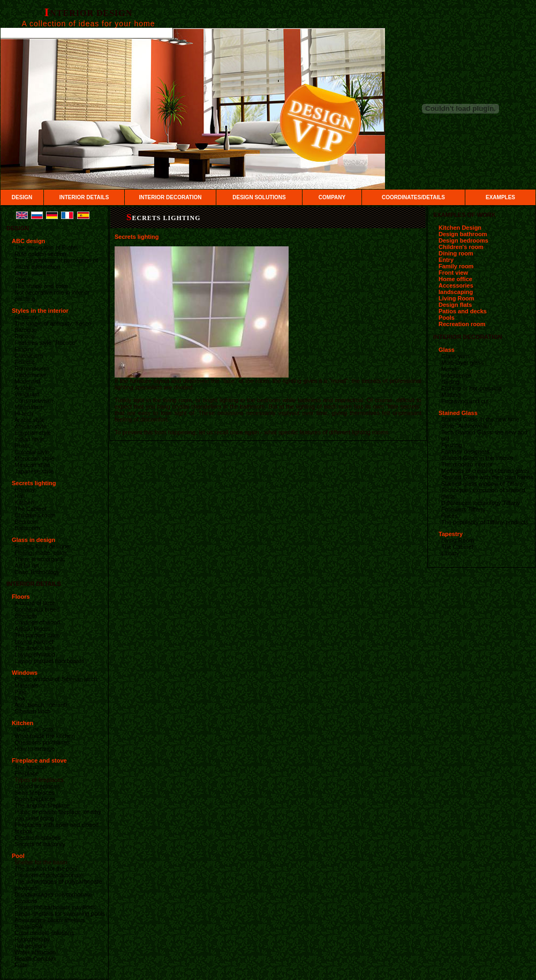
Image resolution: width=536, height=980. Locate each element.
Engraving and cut (465, 401)
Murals (450, 369)
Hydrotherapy (32, 939)
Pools (447, 318)
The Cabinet (31, 509)
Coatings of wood (37, 622)
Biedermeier (30, 375)
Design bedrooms (463, 240)
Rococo (24, 336)
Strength (26, 616)
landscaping (456, 292)
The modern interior (467, 464)
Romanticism (32, 368)
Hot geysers (30, 946)
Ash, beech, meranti (41, 705)
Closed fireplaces (37, 786)
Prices (450, 516)
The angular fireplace (42, 805)
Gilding (450, 382)
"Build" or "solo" (35, 729)
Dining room (456, 253)
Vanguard (27, 394)
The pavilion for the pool (46, 869)
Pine (20, 692)
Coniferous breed (37, 609)
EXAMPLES (500, 197)
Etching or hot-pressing (471, 388)
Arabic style (30, 420)
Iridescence (456, 375)
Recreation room (462, 324)
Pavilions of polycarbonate (49, 875)
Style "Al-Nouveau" (466, 426)
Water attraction (35, 952)
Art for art (27, 566)
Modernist (27, 381)
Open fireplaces (35, 799)
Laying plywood (35, 654)
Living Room (456, 298)
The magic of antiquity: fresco (53, 323)
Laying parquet (34, 642)
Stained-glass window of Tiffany (482, 484)
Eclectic (25, 362)
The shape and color (41, 286)
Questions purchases (42, 742)
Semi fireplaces (35, 793)
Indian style (29, 439)
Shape (23, 280)
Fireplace (27, 773)
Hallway (25, 489)
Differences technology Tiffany (481, 503)
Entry (446, 260)
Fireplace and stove (39, 760)
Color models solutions (44, 933)
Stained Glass (458, 413)
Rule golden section (40, 254)
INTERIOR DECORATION (170, 197)
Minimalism (29, 407)
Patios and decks (463, 311)
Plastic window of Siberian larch (56, 679)
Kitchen (24, 502)
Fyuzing (452, 445)
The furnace (30, 767)
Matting (451, 395)
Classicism (29, 356)
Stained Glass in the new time (480, 419)
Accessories (456, 285)
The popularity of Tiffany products (485, 522)
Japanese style (34, 471)
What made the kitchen (45, 736)
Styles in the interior (40, 311)
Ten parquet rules (37, 635)
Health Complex (35, 959)
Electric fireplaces (37, 838)
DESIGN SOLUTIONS (259, 197)
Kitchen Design (460, 228)
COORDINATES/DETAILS (413, 197)
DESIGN (22, 197)
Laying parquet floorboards (50, 661)
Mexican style (32, 465)
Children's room (35, 515)
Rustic (23, 446)
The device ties (34, 648)
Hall (20, 496)
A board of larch (35, 603)
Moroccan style (34, 458)
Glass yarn (455, 356)
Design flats (455, 305)
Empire (24, 349)
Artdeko (25, 388)
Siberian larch (32, 711)
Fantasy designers (465, 451)
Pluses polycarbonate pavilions (55, 907)
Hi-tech (24, 413)
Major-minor (30, 273)
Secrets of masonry (40, 844)
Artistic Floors (32, 629)
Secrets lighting (34, 483)
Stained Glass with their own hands (487, 477)
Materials (27, 685)
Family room (456, 266)
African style (31, 426)
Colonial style (32, 452)
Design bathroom (463, 234)
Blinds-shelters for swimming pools (60, 914)
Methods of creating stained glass (485, 471)
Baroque (26, 330)
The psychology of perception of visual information (56, 263)
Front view (453, 273)
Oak (20, 698)
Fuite (21, 965)
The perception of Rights (47, 247)
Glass (447, 350)
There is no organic (40, 559)
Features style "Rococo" (46, 343)
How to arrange (35, 749)
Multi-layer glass (462, 363)
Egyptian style (33, 433)
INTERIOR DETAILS (84, 197)
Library (450, 553)
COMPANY (332, 197)
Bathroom (27, 528)
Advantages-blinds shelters (50, 920)
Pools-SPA (28, 926)
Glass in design (33, 540)
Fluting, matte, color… (43, 553)
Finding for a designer (43, 546)
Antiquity (26, 317)
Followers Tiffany (463, 509)
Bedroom (27, 522)
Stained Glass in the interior (477, 458)
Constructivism (34, 401)
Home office (455, 279)
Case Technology (37, 572)
